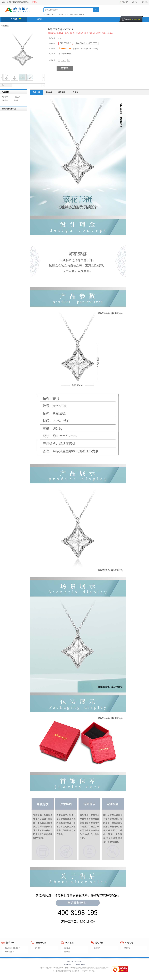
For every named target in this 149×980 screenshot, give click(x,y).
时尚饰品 (17, 97)
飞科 (71, 14)
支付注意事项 (9, 952)
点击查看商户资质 (65, 54)
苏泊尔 (82, 14)
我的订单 (125, 2)
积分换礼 (16, 19)
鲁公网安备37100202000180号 (74, 965)
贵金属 (16, 100)
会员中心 (135, 2)
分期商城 (40, 19)
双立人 (54, 14)
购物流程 (127, 948)
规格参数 (49, 92)
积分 (66, 43)
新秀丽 (61, 14)
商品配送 (67, 948)
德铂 (76, 14)
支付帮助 (75, 92)
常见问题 (62, 92)
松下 (66, 14)
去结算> (137, 20)
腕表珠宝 (5, 97)
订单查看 (38, 948)
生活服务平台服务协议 (12, 948)
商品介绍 (36, 92)
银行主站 (144, 2)
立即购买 (97, 948)
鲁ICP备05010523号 (74, 961)
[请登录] (34, 2)
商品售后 (67, 952)
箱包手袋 (5, 100)
